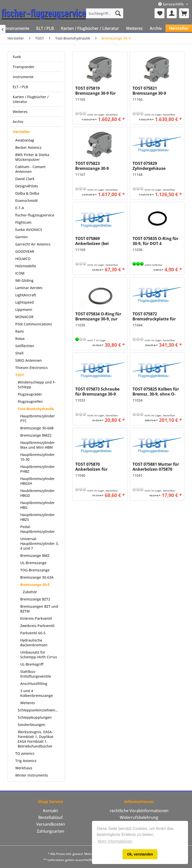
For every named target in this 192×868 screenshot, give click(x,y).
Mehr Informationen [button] (115, 841)
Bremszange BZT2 (35, 599)
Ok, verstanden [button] (140, 854)
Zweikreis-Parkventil (37, 626)
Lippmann (24, 309)
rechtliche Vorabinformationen (139, 811)
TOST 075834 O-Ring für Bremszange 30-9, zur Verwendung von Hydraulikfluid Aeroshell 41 (100, 316)
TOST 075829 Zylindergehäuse (149, 166)
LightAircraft (26, 295)
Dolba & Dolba (27, 193)
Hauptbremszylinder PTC (37, 418)
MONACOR (24, 317)
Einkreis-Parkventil (36, 618)
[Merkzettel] (159, 13)
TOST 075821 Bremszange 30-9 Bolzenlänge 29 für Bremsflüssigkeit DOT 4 (156, 91)
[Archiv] (156, 28)
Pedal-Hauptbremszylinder (37, 529)
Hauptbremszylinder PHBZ (37, 469)
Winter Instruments (32, 775)
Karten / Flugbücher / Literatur (31, 99)
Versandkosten (51, 824)
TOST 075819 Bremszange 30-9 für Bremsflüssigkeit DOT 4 (98, 91)
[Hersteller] (179, 28)
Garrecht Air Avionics (33, 244)
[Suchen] (118, 13)
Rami (19, 331)
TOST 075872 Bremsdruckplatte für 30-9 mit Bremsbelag (154, 316)
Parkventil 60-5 (33, 633)
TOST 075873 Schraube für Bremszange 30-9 (97, 392)
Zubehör (30, 592)
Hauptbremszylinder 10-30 (37, 457)
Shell (19, 353)
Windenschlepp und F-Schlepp (37, 385)
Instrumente (23, 77)
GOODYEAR (25, 251)
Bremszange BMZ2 (36, 435)
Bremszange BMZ (35, 555)
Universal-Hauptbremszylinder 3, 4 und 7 (39, 543)
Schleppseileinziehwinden (40, 710)
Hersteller (21, 132)
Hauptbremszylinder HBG (37, 505)
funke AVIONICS (29, 230)
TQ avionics (25, 753)
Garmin (21, 237)
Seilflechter (25, 346)
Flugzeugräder (30, 394)
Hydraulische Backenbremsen (34, 643)
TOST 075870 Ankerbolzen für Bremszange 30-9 (92, 467)
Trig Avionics (26, 761)
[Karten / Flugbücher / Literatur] (90, 28)
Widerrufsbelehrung (139, 817)
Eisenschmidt (26, 201)
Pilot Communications (34, 324)
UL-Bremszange (33, 563)
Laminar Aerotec (29, 288)
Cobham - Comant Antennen (30, 169)
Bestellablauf (50, 817)
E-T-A (20, 208)
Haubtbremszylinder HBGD (37, 493)
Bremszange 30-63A (37, 577)
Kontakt (50, 811)
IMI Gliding (24, 280)
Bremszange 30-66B (37, 428)
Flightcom (23, 222)
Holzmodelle (26, 266)
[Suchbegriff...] (105, 13)
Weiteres (20, 112)
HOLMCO (23, 259)
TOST (20, 375)
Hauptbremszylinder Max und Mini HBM (37, 445)
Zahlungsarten (50, 831)
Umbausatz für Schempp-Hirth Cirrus (39, 655)
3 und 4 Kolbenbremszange (36, 693)
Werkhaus (24, 768)
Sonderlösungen (31, 725)
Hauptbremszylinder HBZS (37, 517)
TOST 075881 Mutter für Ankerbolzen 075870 (156, 467)
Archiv (18, 122)
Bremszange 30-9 (35, 585)
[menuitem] (105, 13)
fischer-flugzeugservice (35, 215)
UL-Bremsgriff (32, 664)
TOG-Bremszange (35, 570)
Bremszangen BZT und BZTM (39, 609)
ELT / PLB (20, 87)
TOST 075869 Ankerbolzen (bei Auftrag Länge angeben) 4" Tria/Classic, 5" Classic (100, 241)
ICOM (20, 273)
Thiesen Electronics (31, 368)
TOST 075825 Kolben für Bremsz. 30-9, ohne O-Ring (156, 392)
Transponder (24, 67)
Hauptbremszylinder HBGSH (37, 481)
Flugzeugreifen (30, 401)
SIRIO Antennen (28, 360)
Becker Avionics (28, 147)
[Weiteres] (134, 28)
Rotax (20, 339)
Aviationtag (25, 140)
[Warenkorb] (184, 13)
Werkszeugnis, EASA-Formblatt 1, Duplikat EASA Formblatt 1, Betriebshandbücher (35, 739)
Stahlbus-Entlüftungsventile (36, 674)
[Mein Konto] (172, 13)
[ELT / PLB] (45, 28)
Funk (17, 57)
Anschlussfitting (34, 684)
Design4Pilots (27, 186)
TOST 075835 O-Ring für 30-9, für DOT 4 (155, 241)
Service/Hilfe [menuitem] (171, 4)
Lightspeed (24, 302)
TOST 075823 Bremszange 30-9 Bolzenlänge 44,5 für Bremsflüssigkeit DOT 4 (98, 166)
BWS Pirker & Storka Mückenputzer (32, 157)
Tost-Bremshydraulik (36, 409)
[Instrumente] (17, 28)
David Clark (25, 179)
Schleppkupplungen (35, 717)
